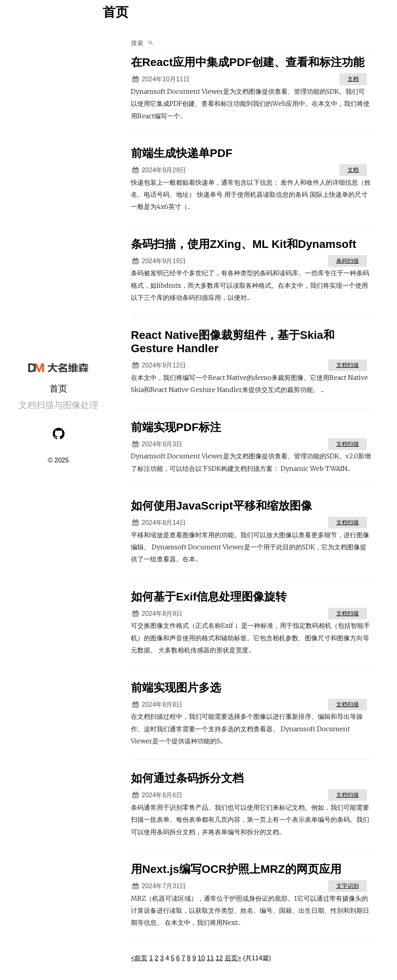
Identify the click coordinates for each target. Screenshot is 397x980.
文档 (353, 79)
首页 (58, 389)
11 (210, 958)
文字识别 (347, 886)
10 (201, 958)
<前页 (139, 958)
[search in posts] (265, 43)
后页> (233, 958)
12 (219, 958)
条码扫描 (347, 261)
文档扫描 (347, 365)
